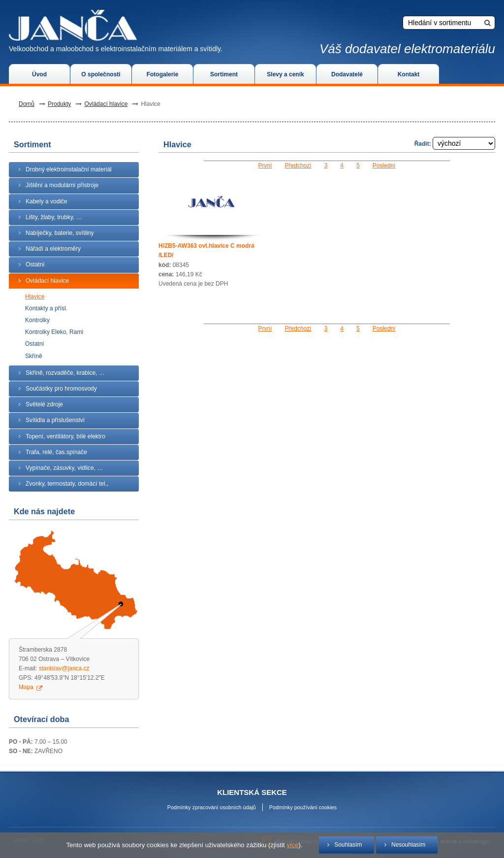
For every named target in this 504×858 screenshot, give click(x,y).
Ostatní (35, 344)
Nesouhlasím (408, 845)
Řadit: (455, 144)
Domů (27, 104)
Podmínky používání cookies (303, 807)
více (292, 845)
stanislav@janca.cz (64, 668)
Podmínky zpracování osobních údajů (212, 807)
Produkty (59, 104)
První (265, 165)
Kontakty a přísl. (46, 308)
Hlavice (35, 297)
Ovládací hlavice (106, 104)
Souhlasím (348, 845)
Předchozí (298, 165)
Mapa (26, 687)
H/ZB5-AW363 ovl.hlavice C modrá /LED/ (206, 250)
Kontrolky (37, 320)
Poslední (384, 165)
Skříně (34, 356)
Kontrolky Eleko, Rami (54, 332)
